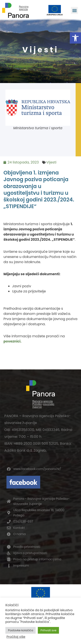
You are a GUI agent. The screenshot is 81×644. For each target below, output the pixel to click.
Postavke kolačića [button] (21, 630)
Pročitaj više (16, 637)
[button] (75, 38)
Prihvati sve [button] (48, 630)
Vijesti (51, 162)
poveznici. (12, 341)
